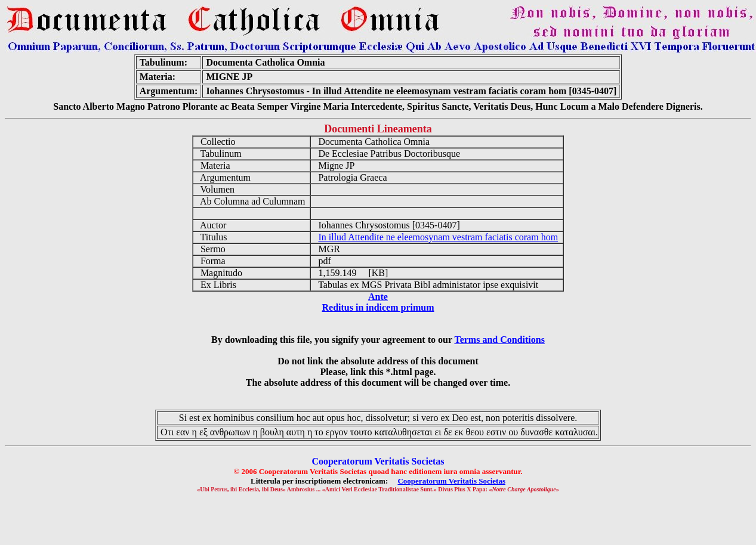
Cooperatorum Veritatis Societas (451, 481)
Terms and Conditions (499, 340)
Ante (378, 297)
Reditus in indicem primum (378, 307)
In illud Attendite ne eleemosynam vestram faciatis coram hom (438, 237)
